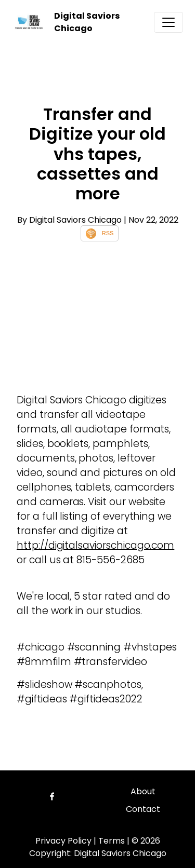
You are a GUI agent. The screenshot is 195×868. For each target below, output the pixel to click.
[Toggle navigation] (168, 22)
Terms (112, 841)
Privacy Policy (63, 841)
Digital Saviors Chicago (87, 22)
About (143, 791)
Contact (143, 809)
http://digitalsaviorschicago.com (95, 545)
